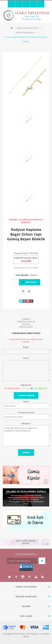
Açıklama (26, 319)
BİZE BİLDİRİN (26, 327)
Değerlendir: (26, 385)
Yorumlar (26, 324)
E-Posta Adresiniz (26, 412)
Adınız (26, 401)
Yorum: (26, 358)
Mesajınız (26, 423)
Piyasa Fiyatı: (21, 253)
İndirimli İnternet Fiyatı (26, 258)
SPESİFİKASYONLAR (26, 322)
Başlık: (26, 347)
